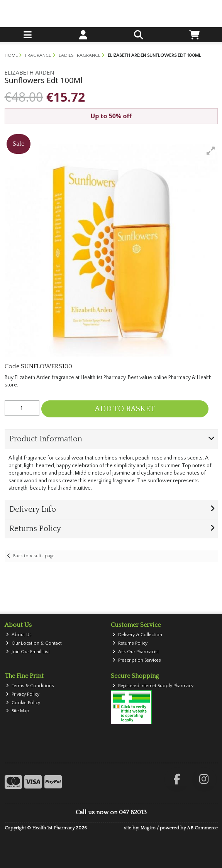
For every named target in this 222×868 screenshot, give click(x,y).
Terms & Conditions (30, 686)
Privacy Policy (23, 694)
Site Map (18, 711)
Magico (148, 828)
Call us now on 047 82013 (111, 812)
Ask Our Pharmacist (136, 652)
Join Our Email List (28, 652)
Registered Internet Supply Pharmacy (153, 686)
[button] (211, 151)
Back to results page (34, 556)
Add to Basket (125, 409)
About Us (19, 635)
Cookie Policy (23, 703)
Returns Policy (130, 643)
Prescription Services (137, 660)
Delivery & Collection (137, 635)
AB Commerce (202, 828)
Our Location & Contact (34, 643)
